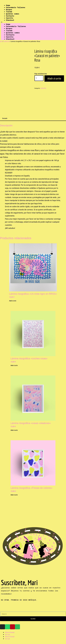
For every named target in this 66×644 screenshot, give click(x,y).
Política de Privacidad (10, 632)
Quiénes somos (13, 33)
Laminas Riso (6, 41)
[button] (33, 22)
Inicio (1, 41)
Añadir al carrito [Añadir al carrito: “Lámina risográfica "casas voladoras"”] (14, 430)
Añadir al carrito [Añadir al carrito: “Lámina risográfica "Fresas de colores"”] (14, 495)
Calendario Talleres (16, 7)
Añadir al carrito (54, 78)
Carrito (10, 37)
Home (8, 24)
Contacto (10, 35)
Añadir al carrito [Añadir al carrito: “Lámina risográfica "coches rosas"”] (14, 365)
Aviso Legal (7, 635)
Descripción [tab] (5, 118)
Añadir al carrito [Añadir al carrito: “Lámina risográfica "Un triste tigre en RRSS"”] (13, 301)
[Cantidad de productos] (39, 78)
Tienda (9, 30)
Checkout (10, 20)
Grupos (9, 28)
